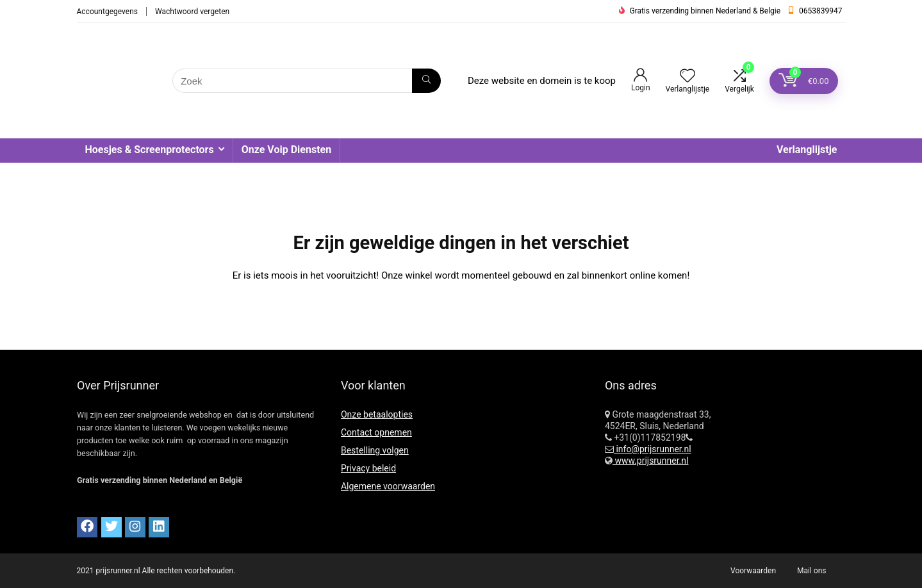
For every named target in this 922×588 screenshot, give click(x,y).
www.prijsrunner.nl (651, 461)
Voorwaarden (753, 571)
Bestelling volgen (375, 450)
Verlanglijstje (807, 150)
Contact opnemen (376, 432)
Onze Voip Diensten (286, 150)
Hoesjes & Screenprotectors (150, 150)
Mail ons (811, 571)
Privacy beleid (368, 468)
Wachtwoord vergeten (192, 12)
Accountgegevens (107, 12)
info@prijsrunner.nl (653, 449)
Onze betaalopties (377, 414)
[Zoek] (426, 81)
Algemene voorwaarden (388, 486)
